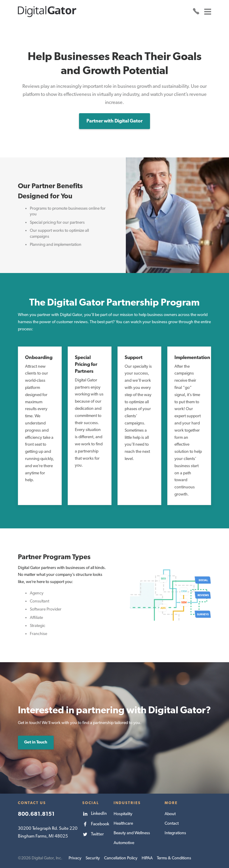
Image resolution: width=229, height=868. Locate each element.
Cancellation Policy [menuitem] (121, 857)
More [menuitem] (171, 802)
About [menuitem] (170, 813)
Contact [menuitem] (172, 823)
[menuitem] (96, 813)
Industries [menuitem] (127, 802)
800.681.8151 (36, 813)
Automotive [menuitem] (124, 842)
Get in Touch (36, 742)
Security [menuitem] (93, 857)
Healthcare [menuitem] (123, 823)
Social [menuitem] (90, 802)
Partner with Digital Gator (114, 121)
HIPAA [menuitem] (147, 857)
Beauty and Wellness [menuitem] (132, 832)
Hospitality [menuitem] (123, 813)
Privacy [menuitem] (75, 857)
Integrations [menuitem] (175, 832)
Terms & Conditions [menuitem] (174, 857)
